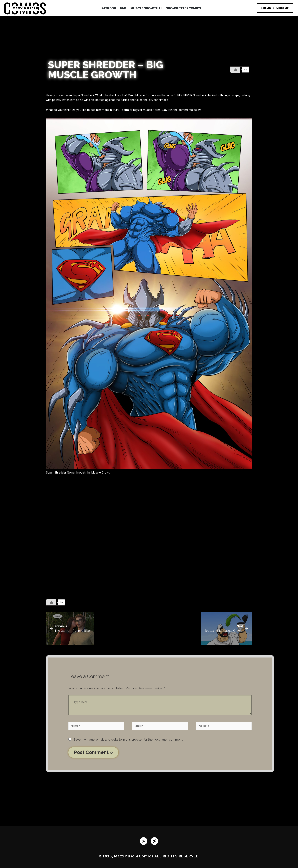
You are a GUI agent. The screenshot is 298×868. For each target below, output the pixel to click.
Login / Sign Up (275, 8)
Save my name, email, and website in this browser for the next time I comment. (128, 740)
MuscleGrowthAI (146, 8)
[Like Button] (235, 70)
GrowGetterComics (183, 8)
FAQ (123, 8)
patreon (109, 8)
